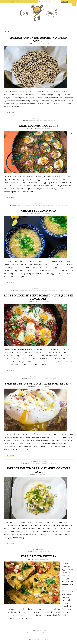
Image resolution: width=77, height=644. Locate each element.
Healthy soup (55, 290)
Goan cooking (43, 205)
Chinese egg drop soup (38, 211)
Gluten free (37, 205)
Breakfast (41, 377)
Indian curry (58, 205)
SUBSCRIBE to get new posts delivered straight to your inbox (23, 2)
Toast (55, 463)
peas (62, 205)
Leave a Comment (46, 128)
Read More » (9, 113)
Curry (24, 205)
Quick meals (50, 463)
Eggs (33, 121)
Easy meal (29, 205)
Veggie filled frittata (38, 556)
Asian (18, 290)
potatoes (66, 205)
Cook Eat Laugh (38, 13)
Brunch (41, 378)
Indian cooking (51, 205)
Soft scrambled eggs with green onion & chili (39, 470)
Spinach (45, 121)
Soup (45, 289)
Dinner (39, 119)
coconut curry (19, 205)
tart (49, 121)
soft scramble (46, 551)
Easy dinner (27, 290)
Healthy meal (48, 290)
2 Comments (46, 43)
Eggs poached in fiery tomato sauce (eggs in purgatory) (38, 297)
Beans (29, 463)
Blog (36, 119)
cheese (30, 121)
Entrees (43, 119)
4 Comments (46, 386)
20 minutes (31, 378)
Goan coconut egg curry (38, 126)
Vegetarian (53, 121)
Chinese (22, 290)
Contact (47, 639)
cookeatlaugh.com (37, 639)
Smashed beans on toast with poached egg (38, 384)
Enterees (54, 378)
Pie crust (37, 121)
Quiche (41, 121)
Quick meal (61, 290)
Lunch (47, 119)
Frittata (50, 632)
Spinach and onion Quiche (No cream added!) (38, 39)
